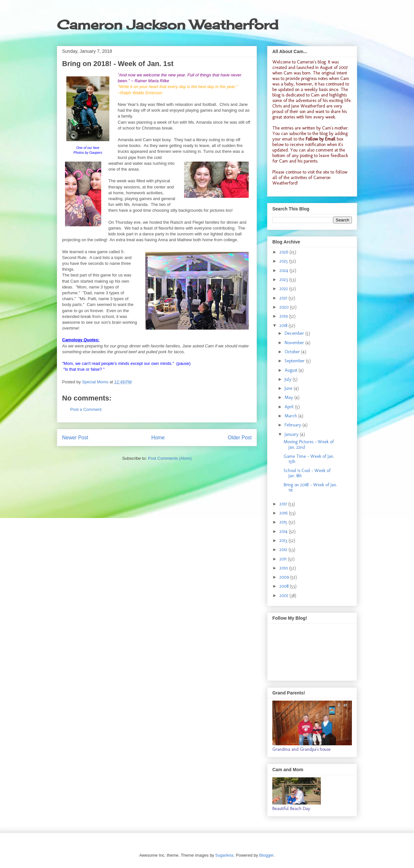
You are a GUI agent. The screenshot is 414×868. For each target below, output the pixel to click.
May (289, 397)
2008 (285, 586)
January (292, 434)
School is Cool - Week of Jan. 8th (307, 473)
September (295, 361)
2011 (284, 559)
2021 (284, 298)
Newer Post (75, 438)
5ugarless (224, 855)
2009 (285, 577)
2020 (285, 307)
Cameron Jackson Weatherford (168, 25)
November (295, 343)
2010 (284, 568)
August (292, 370)
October (293, 352)
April (290, 407)
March (291, 416)
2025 (284, 261)
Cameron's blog (311, 62)
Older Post (240, 438)
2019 (284, 316)
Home (158, 438)
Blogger (267, 855)
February (294, 425)
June (289, 388)
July (289, 379)
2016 (284, 513)
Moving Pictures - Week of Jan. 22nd (309, 445)
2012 (284, 550)
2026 (284, 252)
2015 (284, 522)
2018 (284, 326)
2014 (284, 531)
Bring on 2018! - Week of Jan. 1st (310, 488)
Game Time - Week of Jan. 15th (309, 459)
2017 (284, 504)
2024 (284, 271)
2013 (284, 541)
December (295, 333)
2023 (284, 280)
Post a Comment (86, 409)
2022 (284, 289)
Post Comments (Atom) (170, 458)
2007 (284, 596)
